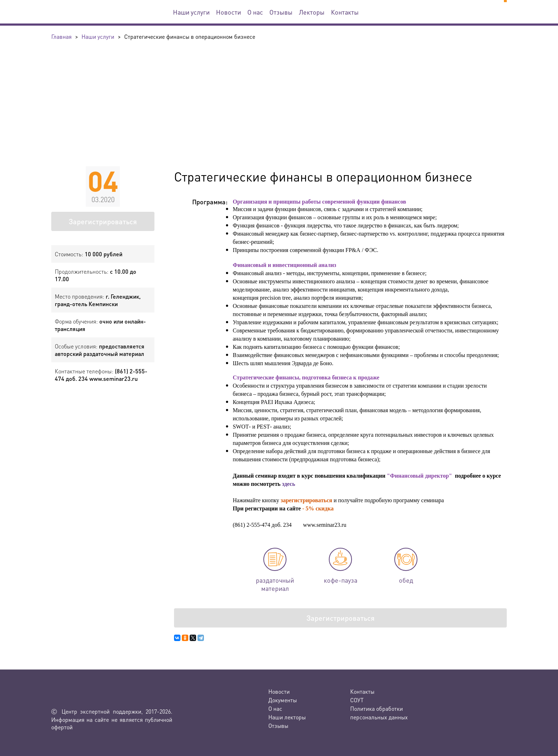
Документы (283, 700)
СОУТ (357, 700)
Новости (228, 12)
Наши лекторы (287, 717)
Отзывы (281, 12)
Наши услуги (191, 12)
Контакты (345, 12)
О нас (255, 12)
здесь (288, 484)
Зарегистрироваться (103, 221)
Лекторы (312, 12)
